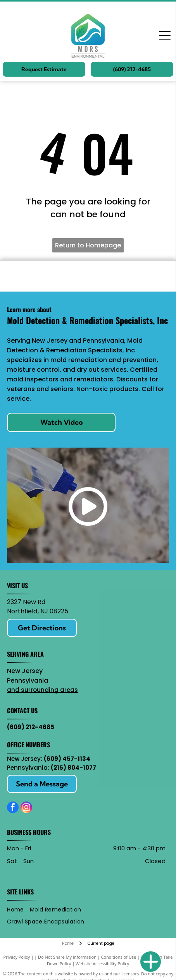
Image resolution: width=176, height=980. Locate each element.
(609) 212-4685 (31, 727)
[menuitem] (18, 910)
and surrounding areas (42, 690)
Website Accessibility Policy (102, 964)
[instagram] (26, 808)
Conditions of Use (119, 957)
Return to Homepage (88, 245)
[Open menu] (165, 36)
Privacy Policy (17, 957)
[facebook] (13, 808)
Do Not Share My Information (67, 957)
